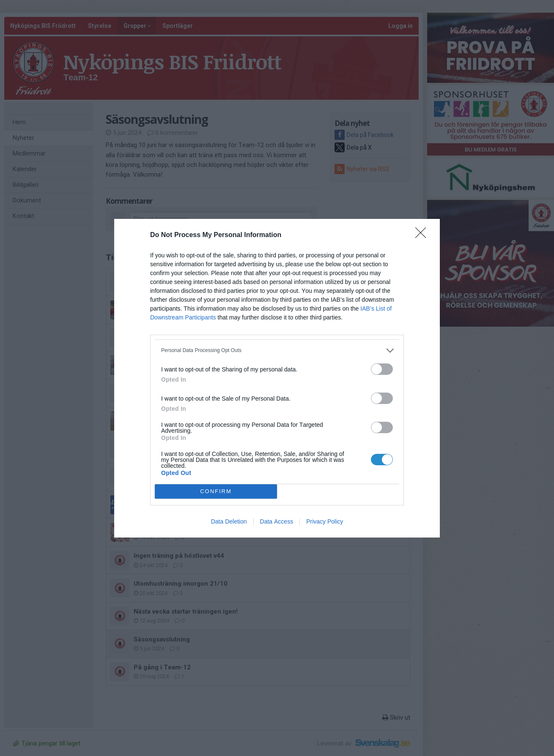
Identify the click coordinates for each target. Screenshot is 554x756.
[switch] (382, 369)
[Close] (423, 235)
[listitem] (277, 351)
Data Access (277, 521)
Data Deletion (229, 521)
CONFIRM (216, 491)
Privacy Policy (325, 521)
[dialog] (277, 378)
